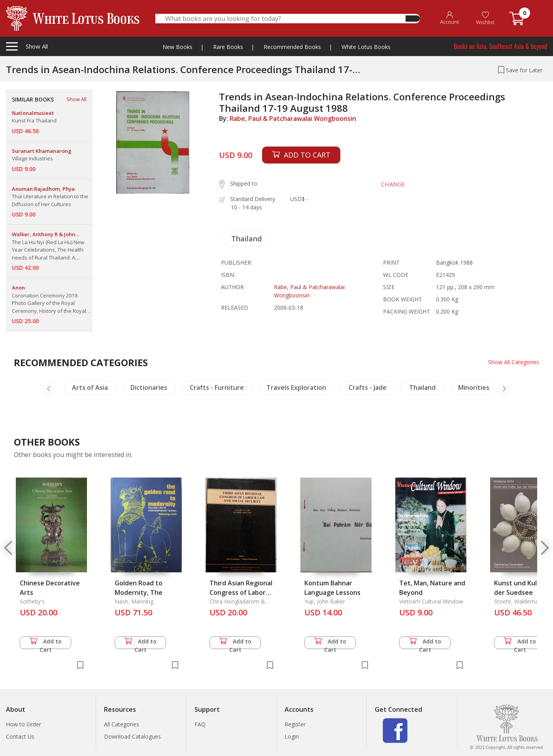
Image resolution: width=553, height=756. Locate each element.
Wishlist (485, 18)
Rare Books (228, 47)
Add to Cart (45, 643)
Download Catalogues (132, 736)
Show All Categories (514, 362)
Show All (76, 99)
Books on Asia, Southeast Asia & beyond (500, 46)
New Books (177, 47)
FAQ (200, 724)
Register (295, 724)
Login (292, 736)
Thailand (246, 239)
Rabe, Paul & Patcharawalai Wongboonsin (293, 118)
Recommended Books (292, 47)
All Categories (122, 724)
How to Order (24, 724)
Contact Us (20, 736)
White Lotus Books (366, 47)
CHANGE (393, 184)
